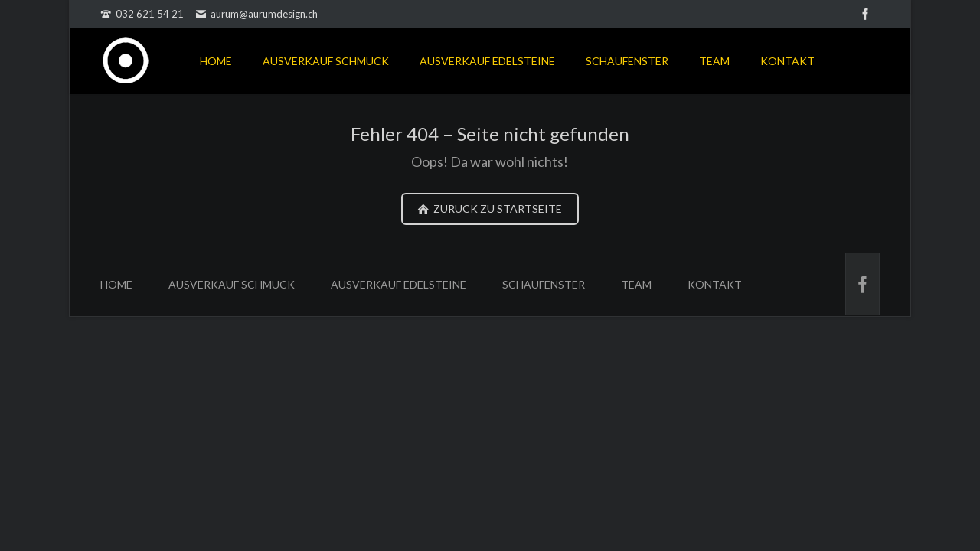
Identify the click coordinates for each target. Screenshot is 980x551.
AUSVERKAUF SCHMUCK (326, 61)
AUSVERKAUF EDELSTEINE (487, 61)
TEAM (714, 61)
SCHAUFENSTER (627, 61)
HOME (216, 61)
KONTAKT (787, 61)
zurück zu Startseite (497, 209)
